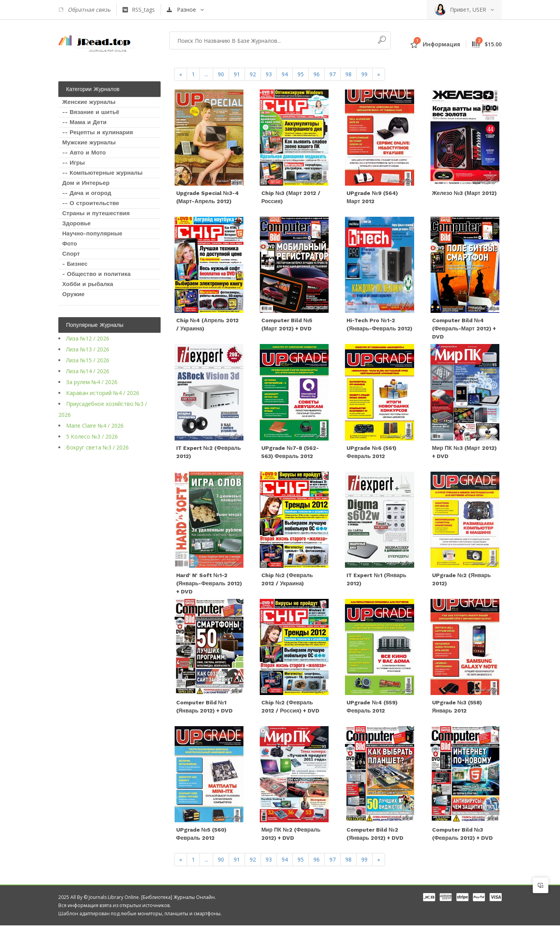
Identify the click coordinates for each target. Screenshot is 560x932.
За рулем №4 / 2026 (92, 382)
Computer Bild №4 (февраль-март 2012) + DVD (464, 331)
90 (221, 74)
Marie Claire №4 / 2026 (95, 426)
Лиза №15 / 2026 (88, 360)
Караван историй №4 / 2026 (103, 393)
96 (317, 74)
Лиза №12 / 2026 (88, 338)
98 (348, 74)
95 (301, 74)
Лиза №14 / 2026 (88, 371)
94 (285, 74)
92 (253, 74)
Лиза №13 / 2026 (88, 349)
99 (364, 74)
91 (237, 74)
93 (269, 74)
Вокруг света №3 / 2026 (97, 447)
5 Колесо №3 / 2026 (92, 436)
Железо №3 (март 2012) (465, 194)
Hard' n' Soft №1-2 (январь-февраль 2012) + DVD (209, 588)
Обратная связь (84, 10)
